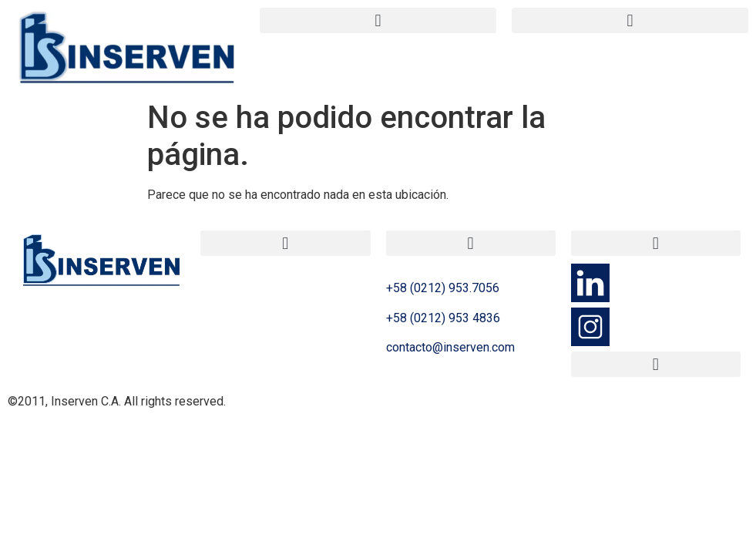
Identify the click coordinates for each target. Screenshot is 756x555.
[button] (378, 20)
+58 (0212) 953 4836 (443, 318)
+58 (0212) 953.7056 (443, 288)
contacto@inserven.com (450, 347)
